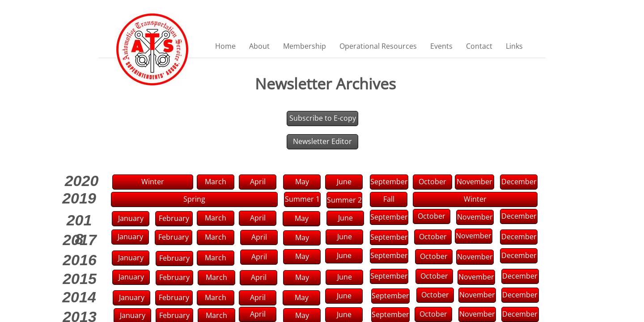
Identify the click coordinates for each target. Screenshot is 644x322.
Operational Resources (378, 46)
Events (441, 46)
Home (225, 46)
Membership (305, 46)
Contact (479, 46)
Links (514, 46)
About (259, 46)
